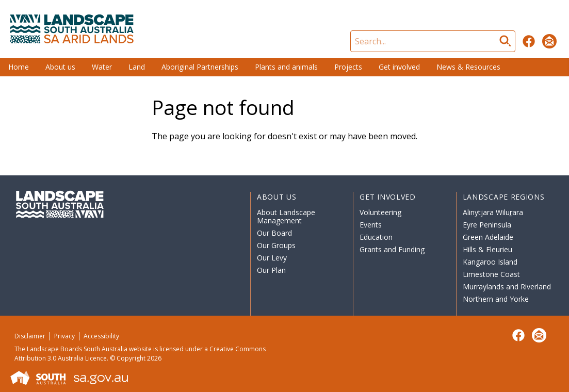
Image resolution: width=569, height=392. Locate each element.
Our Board (274, 233)
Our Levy (272, 258)
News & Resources (468, 67)
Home (19, 67)
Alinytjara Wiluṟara (493, 212)
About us (60, 67)
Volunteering (380, 212)
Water (102, 67)
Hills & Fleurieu (487, 249)
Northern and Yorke (496, 299)
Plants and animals (286, 67)
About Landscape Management (286, 216)
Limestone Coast (491, 274)
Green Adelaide (488, 237)
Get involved (399, 67)
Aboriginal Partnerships (200, 67)
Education (376, 237)
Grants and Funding (392, 249)
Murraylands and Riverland (507, 287)
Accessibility (101, 336)
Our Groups (276, 245)
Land (137, 67)
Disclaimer (30, 336)
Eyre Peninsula (487, 225)
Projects (348, 67)
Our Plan (271, 270)
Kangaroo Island (490, 262)
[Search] (433, 41)
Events (371, 225)
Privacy (64, 336)
